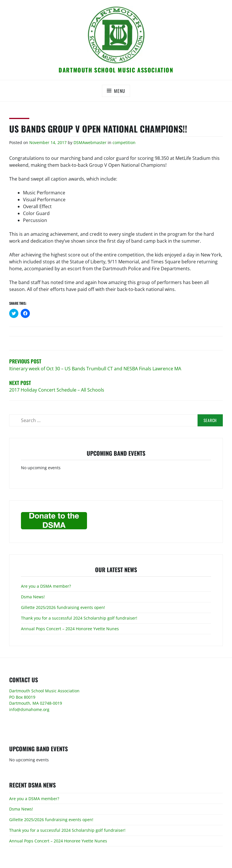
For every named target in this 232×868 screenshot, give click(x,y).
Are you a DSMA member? (46, 586)
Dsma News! (33, 597)
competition (124, 142)
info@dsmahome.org (29, 709)
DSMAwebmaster (90, 142)
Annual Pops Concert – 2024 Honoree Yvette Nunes (70, 629)
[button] (116, 35)
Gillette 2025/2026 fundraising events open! (63, 607)
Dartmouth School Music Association (116, 70)
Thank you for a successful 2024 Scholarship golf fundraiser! (79, 618)
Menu (119, 91)
